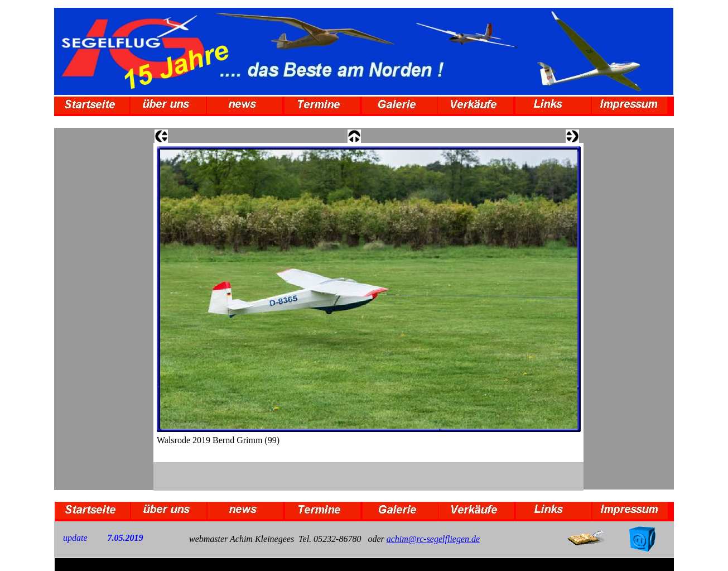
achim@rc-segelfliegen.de (433, 539)
